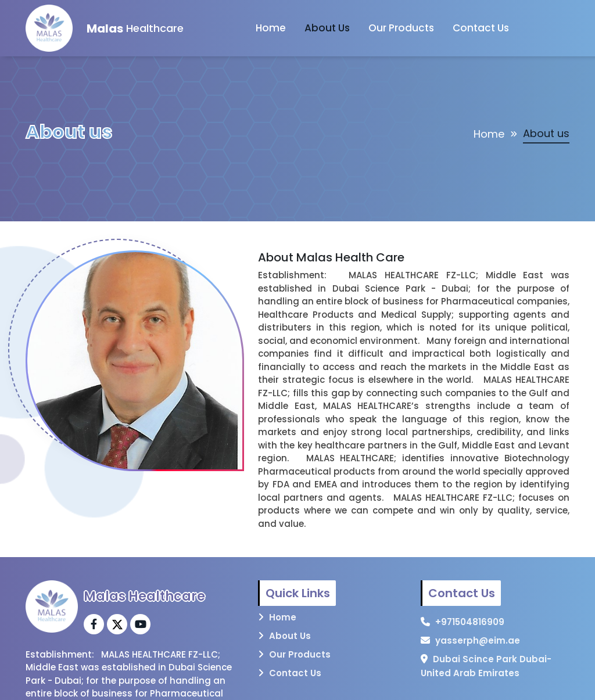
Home (271, 28)
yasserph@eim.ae (478, 640)
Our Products (401, 28)
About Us (327, 28)
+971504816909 (470, 622)
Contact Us (481, 28)
